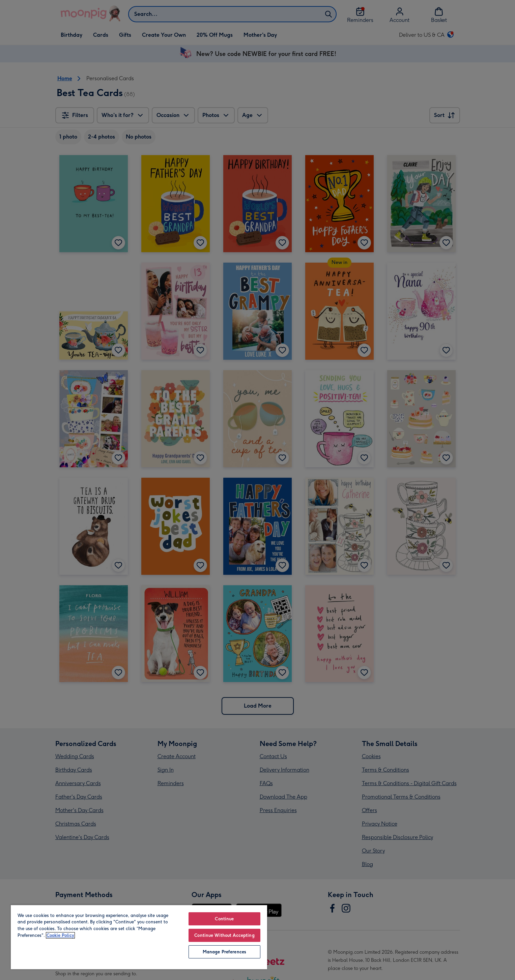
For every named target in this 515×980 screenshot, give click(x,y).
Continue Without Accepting (224, 935)
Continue (224, 919)
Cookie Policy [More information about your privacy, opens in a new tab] (60, 935)
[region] (139, 937)
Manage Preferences (224, 952)
